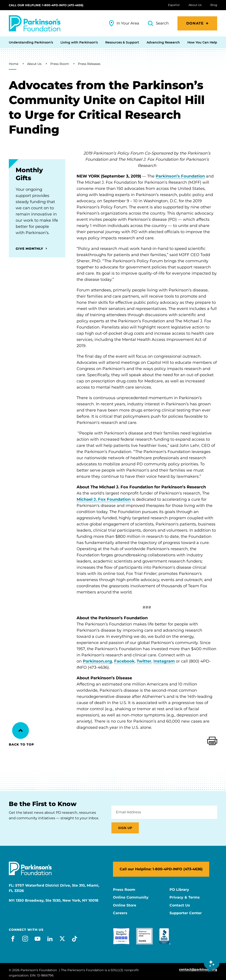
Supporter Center (186, 913)
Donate (195, 23)
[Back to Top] (21, 731)
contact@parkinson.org (198, 970)
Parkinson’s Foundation (180, 176)
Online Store (125, 905)
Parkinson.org (97, 661)
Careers (120, 913)
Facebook (124, 661)
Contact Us (180, 905)
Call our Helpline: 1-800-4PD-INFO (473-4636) (46, 5)
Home (14, 64)
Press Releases (89, 64)
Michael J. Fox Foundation (104, 499)
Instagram (164, 661)
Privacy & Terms (185, 897)
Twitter (144, 661)
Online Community (131, 897)
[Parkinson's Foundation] (35, 23)
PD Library (179, 890)
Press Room (60, 64)
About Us (34, 64)
